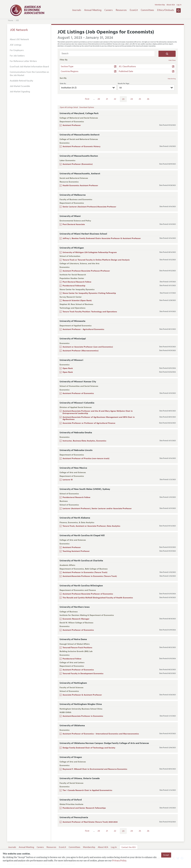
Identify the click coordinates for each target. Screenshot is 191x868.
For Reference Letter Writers (23, 61)
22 (115, 99)
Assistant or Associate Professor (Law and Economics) (88, 347)
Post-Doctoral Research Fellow (77, 282)
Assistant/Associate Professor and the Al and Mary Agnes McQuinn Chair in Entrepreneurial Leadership (98, 412)
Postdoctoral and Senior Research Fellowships (84, 808)
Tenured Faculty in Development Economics (83, 674)
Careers (109, 10)
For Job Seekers (17, 56)
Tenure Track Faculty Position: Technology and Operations (90, 312)
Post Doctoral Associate (74, 224)
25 (140, 99)
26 (148, 99)
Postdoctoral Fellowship (74, 286)
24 (132, 99)
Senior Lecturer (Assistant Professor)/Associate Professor (89, 207)
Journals (77, 10)
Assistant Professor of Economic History (81, 146)
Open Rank (68, 368)
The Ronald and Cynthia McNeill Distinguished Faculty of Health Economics (98, 598)
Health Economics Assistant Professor (80, 185)
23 (123, 99)
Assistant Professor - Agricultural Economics (83, 329)
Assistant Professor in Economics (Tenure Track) (85, 572)
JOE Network (19, 30)
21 (107, 99)
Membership (160, 5)
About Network (19, 39)
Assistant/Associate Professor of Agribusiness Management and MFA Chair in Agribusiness (99, 418)
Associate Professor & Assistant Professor (82, 695)
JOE (17, 20)
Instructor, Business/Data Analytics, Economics (84, 441)
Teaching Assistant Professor (76, 551)
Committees (147, 10)
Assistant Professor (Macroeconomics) (81, 351)
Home (11, 20)
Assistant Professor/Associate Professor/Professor (86, 271)
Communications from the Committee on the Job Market (29, 74)
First (87, 99)
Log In (179, 5)
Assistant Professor (72, 125)
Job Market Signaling (20, 92)
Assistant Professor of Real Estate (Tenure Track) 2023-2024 (90, 822)
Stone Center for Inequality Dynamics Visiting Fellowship (89, 293)
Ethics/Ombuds (166, 10)
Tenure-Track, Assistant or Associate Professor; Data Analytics (91, 526)
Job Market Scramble (20, 86)
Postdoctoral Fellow (72, 659)
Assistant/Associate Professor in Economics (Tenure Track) (90, 576)
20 (99, 99)
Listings (16, 45)
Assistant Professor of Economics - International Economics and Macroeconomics (101, 734)
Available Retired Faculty (21, 81)
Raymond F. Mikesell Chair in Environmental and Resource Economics (95, 769)
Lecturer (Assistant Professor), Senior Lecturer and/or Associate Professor (97, 508)
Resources (121, 10)
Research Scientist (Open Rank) (77, 301)
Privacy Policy (119, 861)
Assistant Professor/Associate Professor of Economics (88, 594)
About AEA (171, 5)
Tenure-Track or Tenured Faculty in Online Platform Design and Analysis (96, 260)
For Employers (17, 50)
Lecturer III (68, 480)
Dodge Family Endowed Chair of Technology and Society (89, 748)
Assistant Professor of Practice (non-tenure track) (86, 458)
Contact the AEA (129, 847)
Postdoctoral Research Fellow (76, 497)
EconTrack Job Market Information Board (29, 67)
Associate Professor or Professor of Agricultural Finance (89, 423)
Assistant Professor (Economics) (78, 164)
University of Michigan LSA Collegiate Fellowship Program (90, 252)
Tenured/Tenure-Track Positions (77, 648)
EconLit (134, 10)
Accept (166, 855)
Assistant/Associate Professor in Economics (83, 716)
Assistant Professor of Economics (78, 393)
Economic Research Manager (76, 619)
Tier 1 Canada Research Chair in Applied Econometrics (87, 790)
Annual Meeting (93, 10)
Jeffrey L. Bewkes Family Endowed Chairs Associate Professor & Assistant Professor (102, 238)
